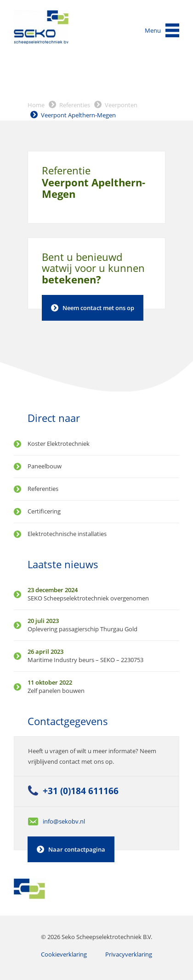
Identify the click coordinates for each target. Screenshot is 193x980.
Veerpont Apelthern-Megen (78, 115)
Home (36, 105)
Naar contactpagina (77, 849)
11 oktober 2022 (50, 682)
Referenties (75, 105)
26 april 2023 (45, 651)
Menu (153, 30)
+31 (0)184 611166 (81, 791)
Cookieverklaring (64, 954)
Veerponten (121, 105)
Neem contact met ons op (98, 308)
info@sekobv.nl (64, 821)
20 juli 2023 (43, 621)
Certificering (44, 511)
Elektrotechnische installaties (67, 534)
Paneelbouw (45, 466)
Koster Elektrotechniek (59, 444)
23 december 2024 (53, 590)
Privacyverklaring (129, 954)
